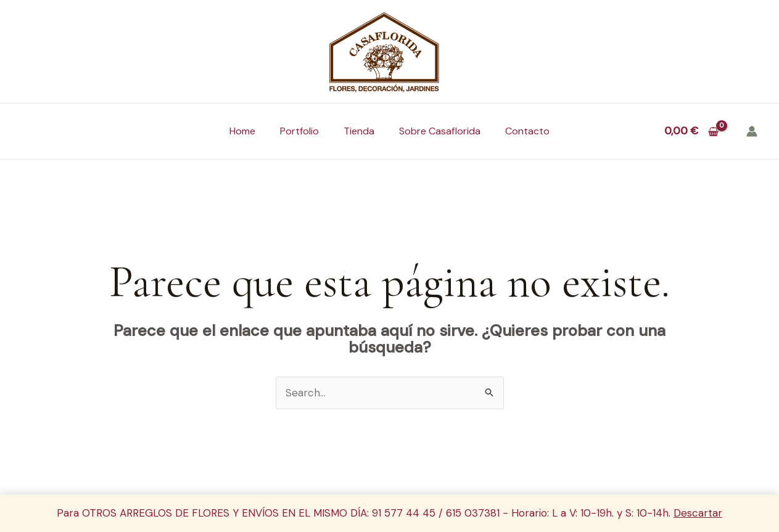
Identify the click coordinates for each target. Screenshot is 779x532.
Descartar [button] (698, 513)
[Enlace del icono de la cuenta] (752, 131)
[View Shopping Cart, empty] (691, 131)
